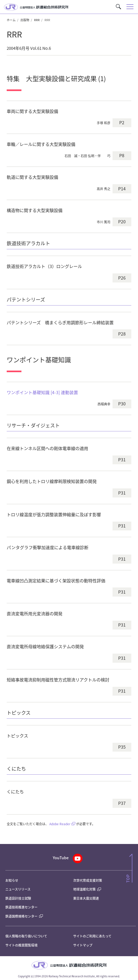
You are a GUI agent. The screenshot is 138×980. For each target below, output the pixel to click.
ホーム (11, 20)
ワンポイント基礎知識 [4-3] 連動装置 (42, 392)
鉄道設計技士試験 (18, 898)
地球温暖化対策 (84, 889)
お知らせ (12, 880)
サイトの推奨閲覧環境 (21, 945)
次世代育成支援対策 (88, 880)
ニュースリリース (18, 889)
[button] (118, 7)
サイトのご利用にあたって (92, 936)
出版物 (25, 20)
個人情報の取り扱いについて (26, 936)
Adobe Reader (60, 824)
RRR (37, 20)
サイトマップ (83, 945)
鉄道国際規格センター (24, 916)
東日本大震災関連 (86, 898)
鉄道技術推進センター (21, 907)
